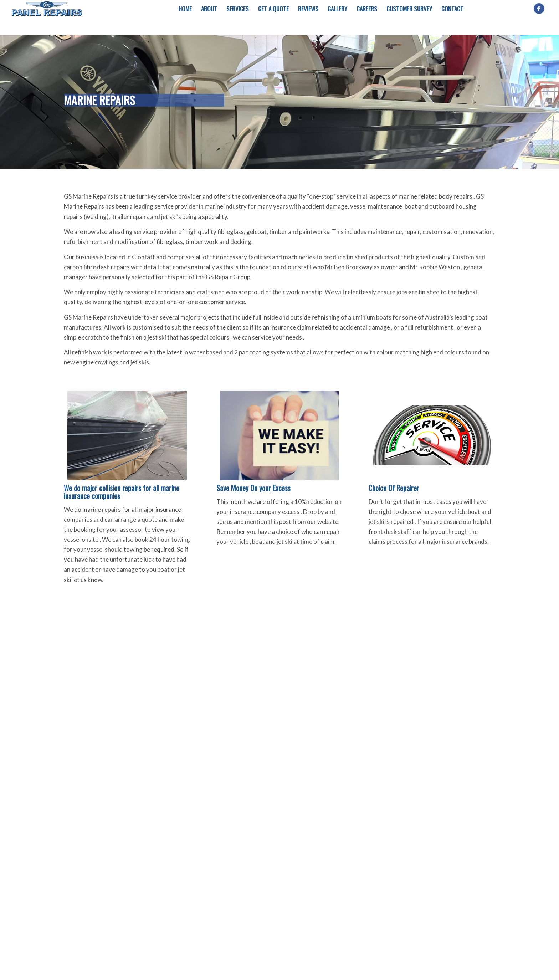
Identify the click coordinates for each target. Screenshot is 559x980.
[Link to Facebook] (539, 9)
